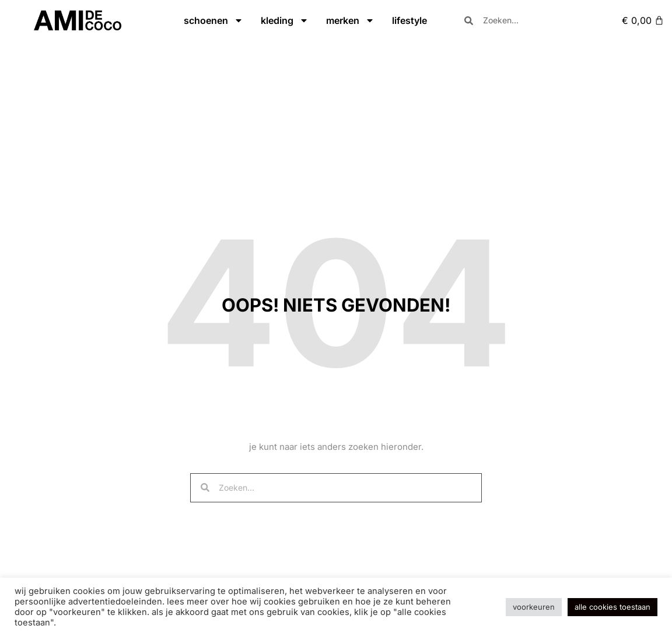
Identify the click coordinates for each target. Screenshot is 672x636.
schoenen (213, 20)
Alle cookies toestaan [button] (612, 607)
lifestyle (409, 20)
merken (350, 20)
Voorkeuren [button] (534, 607)
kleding (285, 20)
